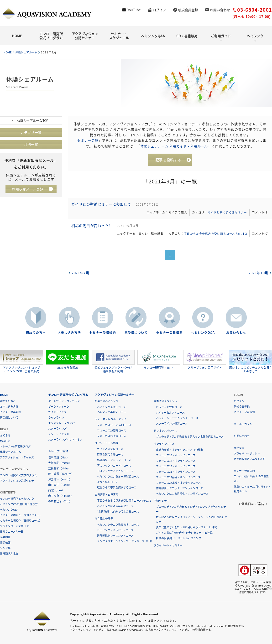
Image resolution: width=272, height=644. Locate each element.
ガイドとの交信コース (110, 449)
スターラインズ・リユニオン (65, 440)
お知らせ (5, 436)
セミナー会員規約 (244, 471)
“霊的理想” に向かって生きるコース (118, 512)
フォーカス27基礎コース (112, 431)
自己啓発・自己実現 (107, 495)
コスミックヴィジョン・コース (115, 471)
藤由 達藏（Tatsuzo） (61, 474)
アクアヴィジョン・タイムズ (17, 458)
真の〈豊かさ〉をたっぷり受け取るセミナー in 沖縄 (187, 527)
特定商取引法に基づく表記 (250, 459)
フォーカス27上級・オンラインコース (178, 483)
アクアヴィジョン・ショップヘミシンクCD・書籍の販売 (21, 362)
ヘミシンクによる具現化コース (115, 506)
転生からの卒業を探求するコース (117, 488)
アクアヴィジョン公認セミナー (85, 36)
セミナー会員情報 (169, 333)
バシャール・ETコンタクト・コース (177, 418)
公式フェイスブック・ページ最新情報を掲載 (113, 362)
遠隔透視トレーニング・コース (115, 536)
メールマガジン (243, 424)
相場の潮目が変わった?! (93, 228)
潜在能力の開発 (104, 519)
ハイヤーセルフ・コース (170, 413)
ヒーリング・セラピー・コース (115, 530)
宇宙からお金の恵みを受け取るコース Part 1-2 (213, 235)
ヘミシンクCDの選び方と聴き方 (19, 504)
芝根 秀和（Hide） (59, 469)
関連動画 (5, 543)
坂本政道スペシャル (165, 401)
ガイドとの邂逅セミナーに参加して (102, 205)
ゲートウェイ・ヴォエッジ (64, 401)
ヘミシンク (255, 36)
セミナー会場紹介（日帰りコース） (21, 521)
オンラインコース (164, 444)
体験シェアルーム (29, 52)
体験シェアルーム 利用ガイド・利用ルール (174, 146)
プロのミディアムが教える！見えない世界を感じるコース (190, 437)
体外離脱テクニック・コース (114, 460)
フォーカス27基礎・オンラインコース (178, 477)
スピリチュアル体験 (107, 443)
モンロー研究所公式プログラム (51, 36)
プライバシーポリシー (247, 454)
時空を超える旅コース (110, 455)
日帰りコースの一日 (12, 532)
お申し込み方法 (69, 333)
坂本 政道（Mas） (59, 458)
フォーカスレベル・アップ (110, 419)
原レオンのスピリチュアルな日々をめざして (251, 362)
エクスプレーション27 (61, 423)
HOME (17, 36)
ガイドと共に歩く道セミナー (226, 213)
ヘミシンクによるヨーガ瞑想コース (118, 477)
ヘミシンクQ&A (153, 36)
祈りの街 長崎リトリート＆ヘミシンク (179, 538)
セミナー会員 (88, 140)
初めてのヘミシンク (107, 401)
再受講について (136, 333)
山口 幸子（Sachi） (60, 485)
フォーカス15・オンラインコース (176, 466)
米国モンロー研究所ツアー (16, 526)
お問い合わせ (220, 10)
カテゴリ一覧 (31, 133)
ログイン (159, 10)
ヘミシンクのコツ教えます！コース (118, 525)
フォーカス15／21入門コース (114, 425)
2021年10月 (258, 275)
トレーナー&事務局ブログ (15, 447)
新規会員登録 (188, 10)
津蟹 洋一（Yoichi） (60, 480)
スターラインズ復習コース (172, 424)
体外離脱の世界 (9, 554)
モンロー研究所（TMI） (159, 360)
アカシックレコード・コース (114, 466)
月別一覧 (31, 145)
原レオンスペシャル (165, 431)
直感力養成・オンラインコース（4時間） (180, 450)
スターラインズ (57, 429)
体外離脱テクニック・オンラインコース (180, 488)
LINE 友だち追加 (67, 360)
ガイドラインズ (57, 412)
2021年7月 (81, 275)
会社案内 (239, 448)
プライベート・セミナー (168, 546)
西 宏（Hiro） (56, 491)
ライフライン (56, 418)
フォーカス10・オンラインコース (176, 455)
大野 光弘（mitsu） (60, 463)
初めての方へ (36, 333)
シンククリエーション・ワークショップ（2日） (125, 541)
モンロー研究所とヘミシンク (17, 499)
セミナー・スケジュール (119, 36)
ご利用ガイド (221, 36)
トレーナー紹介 (58, 451)
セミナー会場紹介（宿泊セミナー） (21, 515)
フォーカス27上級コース (112, 436)
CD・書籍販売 (187, 36)
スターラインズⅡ (59, 434)
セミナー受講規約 (103, 333)
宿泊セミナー (162, 501)
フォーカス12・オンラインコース (176, 461)
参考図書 (5, 537)
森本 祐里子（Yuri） (60, 501)
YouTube (134, 10)
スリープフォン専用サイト (205, 360)
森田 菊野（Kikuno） (61, 496)
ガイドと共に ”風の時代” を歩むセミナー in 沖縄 (184, 533)
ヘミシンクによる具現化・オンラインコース (182, 494)
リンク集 (5, 548)
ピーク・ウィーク (59, 407)
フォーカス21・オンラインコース (176, 472)
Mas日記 (5, 441)
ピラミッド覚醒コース (169, 407)
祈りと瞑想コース (107, 482)
